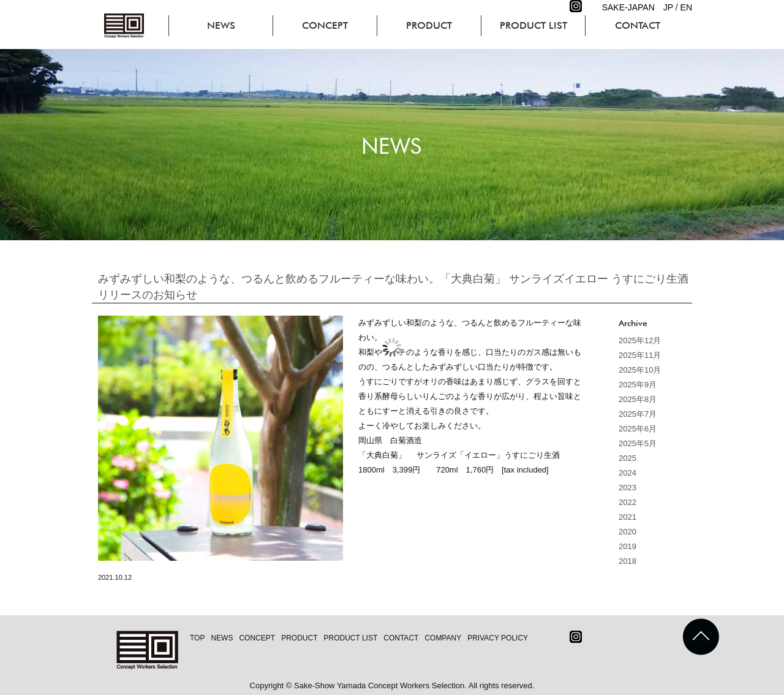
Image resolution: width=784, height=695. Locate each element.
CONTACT (638, 25)
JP (668, 7)
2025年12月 (640, 340)
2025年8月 (638, 399)
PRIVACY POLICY (498, 638)
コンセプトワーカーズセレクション (126, 26)
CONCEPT (325, 25)
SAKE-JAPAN (628, 7)
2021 (628, 517)
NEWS (221, 25)
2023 (628, 488)
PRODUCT (429, 25)
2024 (628, 473)
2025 (628, 458)
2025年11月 (640, 355)
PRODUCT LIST (533, 25)
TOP (197, 638)
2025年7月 (638, 414)
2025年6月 (638, 429)
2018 (628, 561)
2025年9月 (638, 385)
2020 (628, 532)
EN (686, 7)
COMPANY (443, 638)
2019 (628, 546)
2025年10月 (640, 370)
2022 (628, 502)
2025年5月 (638, 443)
